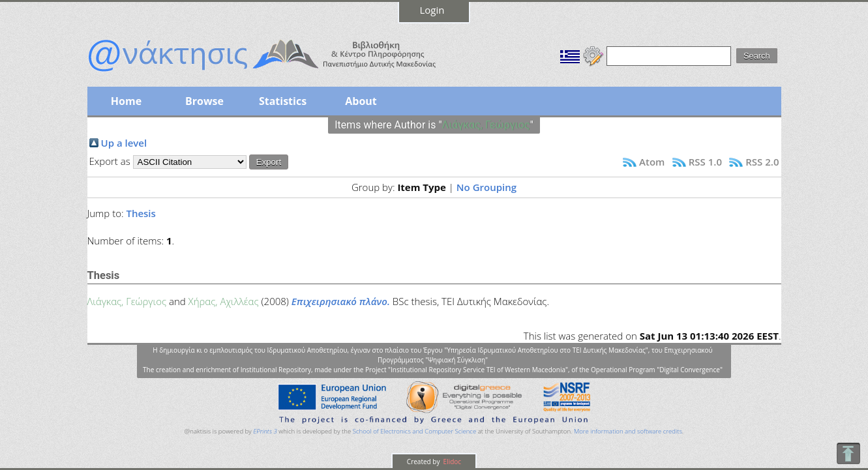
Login (432, 10)
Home (126, 101)
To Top (848, 453)
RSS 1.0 (705, 162)
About (361, 101)
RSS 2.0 (762, 162)
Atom (652, 162)
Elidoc (451, 462)
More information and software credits (628, 431)
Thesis (141, 213)
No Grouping (486, 187)
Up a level (124, 143)
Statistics (283, 101)
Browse (204, 101)
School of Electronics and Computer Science (414, 431)
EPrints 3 (265, 431)
